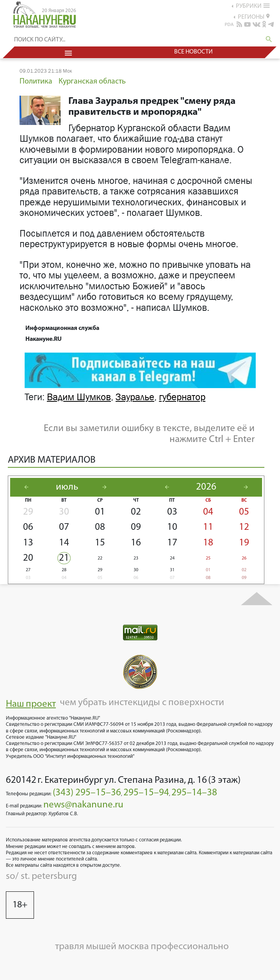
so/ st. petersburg (41, 876)
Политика (36, 82)
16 (136, 543)
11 (208, 527)
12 (244, 527)
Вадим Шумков (79, 397)
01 (100, 512)
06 (28, 527)
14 (64, 543)
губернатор (182, 397)
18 (208, 543)
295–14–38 (194, 793)
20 (28, 558)
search (269, 39)
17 (172, 543)
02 (136, 512)
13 (28, 543)
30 (64, 512)
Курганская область (92, 82)
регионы (254, 17)
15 (100, 543)
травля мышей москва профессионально (142, 947)
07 (64, 527)
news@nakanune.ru (83, 805)
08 (100, 527)
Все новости (194, 52)
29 (28, 512)
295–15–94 (146, 793)
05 (244, 512)
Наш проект (31, 704)
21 (64, 558)
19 (244, 543)
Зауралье (135, 397)
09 (136, 527)
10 (172, 527)
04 (208, 512)
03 (172, 512)
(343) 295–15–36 (87, 793)
